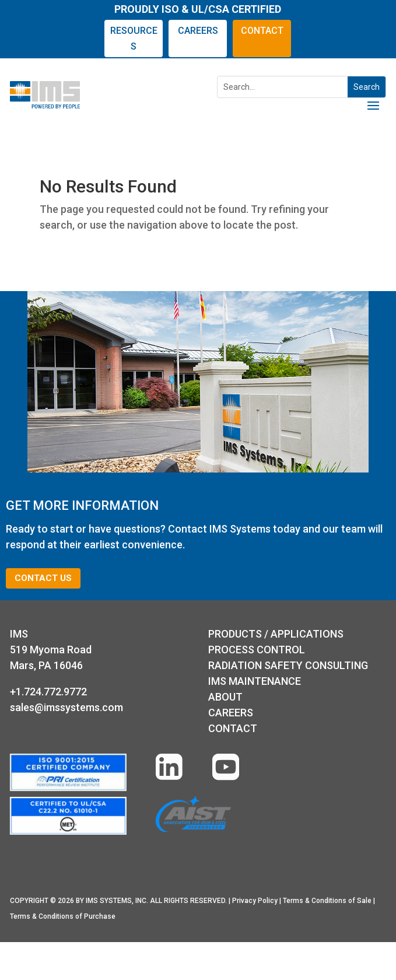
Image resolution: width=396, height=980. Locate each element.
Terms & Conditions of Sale (327, 901)
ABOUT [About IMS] (225, 697)
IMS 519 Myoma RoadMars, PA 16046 (51, 650)
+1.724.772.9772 (48, 692)
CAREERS (198, 31)
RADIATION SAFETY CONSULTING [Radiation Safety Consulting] (288, 665)
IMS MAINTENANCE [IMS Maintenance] (255, 681)
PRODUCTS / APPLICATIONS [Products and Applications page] (276, 634)
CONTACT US (43, 578)
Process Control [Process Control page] (257, 650)
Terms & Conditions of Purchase (63, 916)
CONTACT (262, 31)
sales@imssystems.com (66, 707)
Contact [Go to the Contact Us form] (233, 728)
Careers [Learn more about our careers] (231, 713)
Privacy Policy (255, 901)
